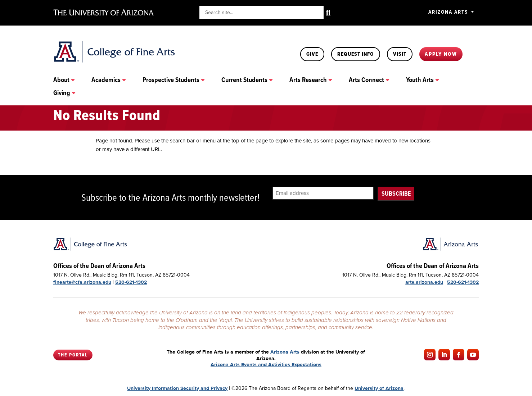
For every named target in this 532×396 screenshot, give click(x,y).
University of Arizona (379, 388)
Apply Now (441, 54)
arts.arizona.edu (424, 282)
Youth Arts (420, 80)
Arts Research (308, 80)
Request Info (356, 54)
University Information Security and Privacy (177, 388)
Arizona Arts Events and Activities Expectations (266, 364)
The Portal (73, 355)
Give (312, 54)
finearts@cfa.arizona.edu (82, 282)
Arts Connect (366, 80)
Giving (62, 93)
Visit (400, 54)
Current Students (244, 80)
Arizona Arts (448, 12)
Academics (106, 80)
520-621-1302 (131, 282)
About (61, 80)
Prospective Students (171, 80)
